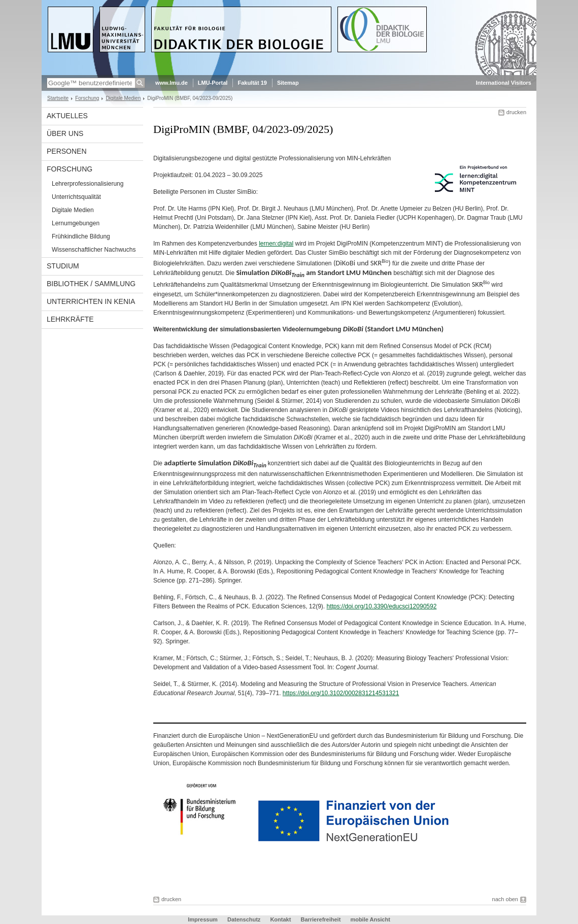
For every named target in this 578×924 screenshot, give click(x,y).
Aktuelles (67, 116)
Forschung (87, 98)
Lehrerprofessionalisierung (88, 184)
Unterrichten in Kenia (91, 301)
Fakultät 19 (252, 83)
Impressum (203, 919)
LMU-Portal (213, 83)
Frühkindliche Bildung (81, 236)
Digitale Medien (123, 98)
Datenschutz (244, 919)
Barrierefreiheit (321, 919)
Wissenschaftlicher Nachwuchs (94, 250)
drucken (516, 112)
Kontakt (280, 919)
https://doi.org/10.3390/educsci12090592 (382, 606)
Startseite (58, 98)
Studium (63, 266)
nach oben (505, 899)
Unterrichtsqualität (76, 197)
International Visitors (504, 83)
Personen (67, 151)
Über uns (65, 133)
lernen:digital (276, 244)
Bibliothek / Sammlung (91, 284)
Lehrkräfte (70, 319)
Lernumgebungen (76, 223)
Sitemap (288, 83)
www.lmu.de (172, 83)
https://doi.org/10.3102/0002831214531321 (341, 693)
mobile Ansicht (370, 919)
